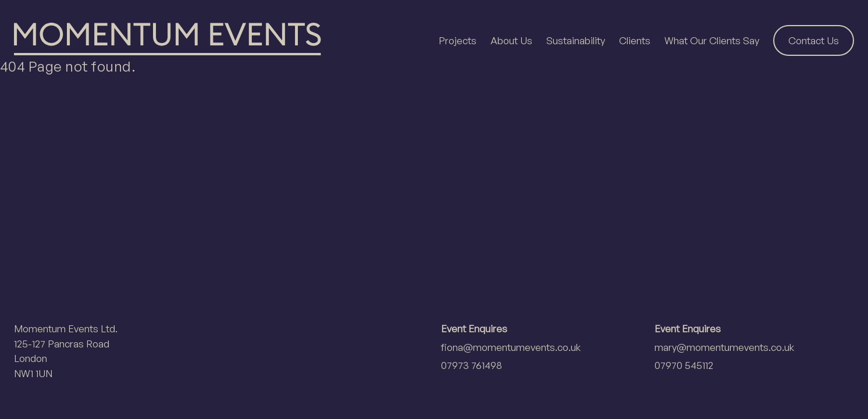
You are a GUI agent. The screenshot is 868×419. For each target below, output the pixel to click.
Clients (635, 40)
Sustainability (576, 40)
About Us (511, 40)
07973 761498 (472, 365)
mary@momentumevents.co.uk (724, 347)
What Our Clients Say (712, 40)
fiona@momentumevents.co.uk (511, 347)
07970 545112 (684, 365)
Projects (458, 40)
